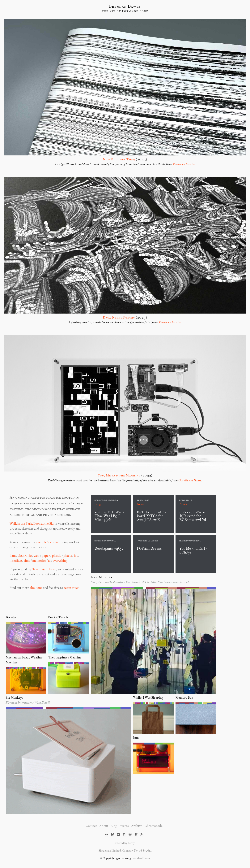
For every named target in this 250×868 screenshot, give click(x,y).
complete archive (48, 542)
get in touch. (72, 588)
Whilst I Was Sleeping (148, 698)
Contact (91, 826)
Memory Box (184, 698)
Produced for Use (184, 165)
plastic (57, 556)
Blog (98, 504)
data (13, 556)
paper (46, 556)
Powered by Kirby (124, 843)
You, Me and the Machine (119, 476)
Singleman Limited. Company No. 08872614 (125, 851)
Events (124, 826)
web (37, 556)
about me (36, 588)
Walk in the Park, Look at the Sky (32, 524)
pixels (68, 556)
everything (60, 561)
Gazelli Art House (190, 481)
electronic (25, 556)
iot (76, 556)
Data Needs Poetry (119, 318)
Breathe (11, 618)
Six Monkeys (14, 698)
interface (16, 561)
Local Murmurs (101, 577)
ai (49, 561)
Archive (137, 826)
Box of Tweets (58, 618)
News (141, 504)
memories (39, 561)
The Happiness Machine (65, 658)
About (104, 826)
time (27, 561)
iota (136, 738)
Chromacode (154, 826)
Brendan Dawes (125, 7)
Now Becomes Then (119, 160)
